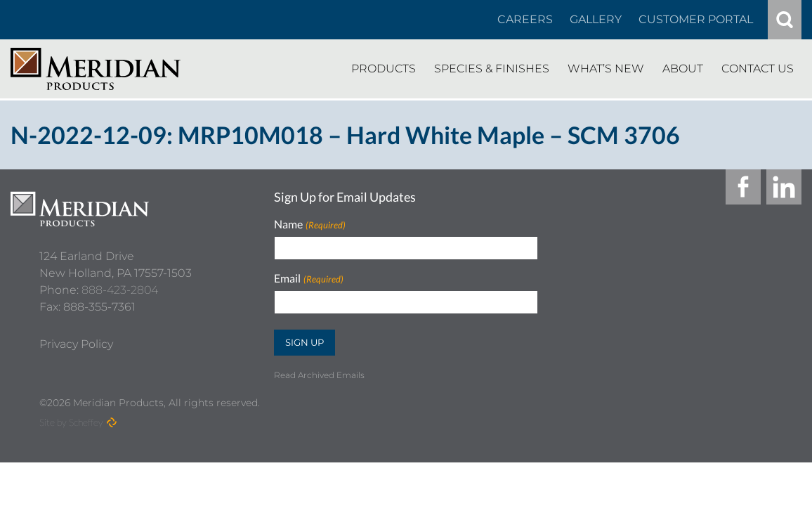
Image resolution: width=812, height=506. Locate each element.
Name (309, 225)
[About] (683, 69)
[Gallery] (596, 20)
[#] (785, 20)
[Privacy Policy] (76, 338)
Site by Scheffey (71, 422)
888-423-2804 (120, 284)
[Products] (384, 69)
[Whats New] (606, 69)
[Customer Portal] (696, 20)
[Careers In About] (525, 20)
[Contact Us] (758, 69)
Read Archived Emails (319, 375)
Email (308, 279)
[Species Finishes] (492, 69)
